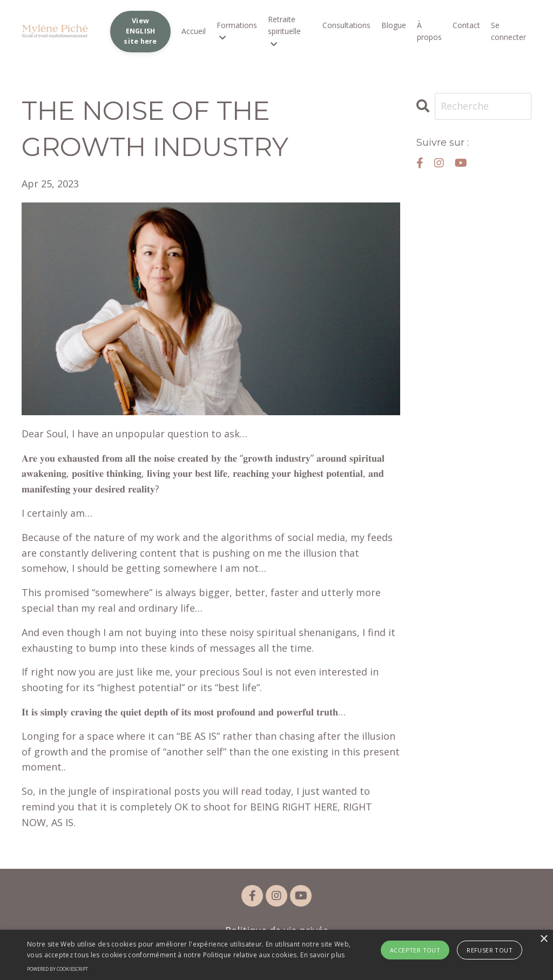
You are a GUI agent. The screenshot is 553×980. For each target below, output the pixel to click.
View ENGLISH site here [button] (140, 31)
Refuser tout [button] (490, 950)
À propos (429, 31)
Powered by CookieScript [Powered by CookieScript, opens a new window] (58, 969)
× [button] (544, 939)
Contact (466, 25)
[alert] (276, 955)
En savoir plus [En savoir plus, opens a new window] (322, 955)
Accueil (194, 31)
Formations (237, 31)
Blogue (394, 25)
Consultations (346, 25)
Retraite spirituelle (284, 31)
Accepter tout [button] (415, 950)
